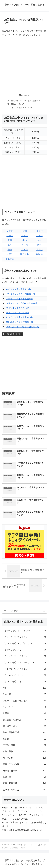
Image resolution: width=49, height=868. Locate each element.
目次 (21, 95)
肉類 (39, 245)
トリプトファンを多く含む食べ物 (22, 303)
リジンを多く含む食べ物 (18, 308)
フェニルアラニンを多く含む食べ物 (23, 327)
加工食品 (10, 259)
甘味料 (10, 236)
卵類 (10, 250)
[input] (24, 611)
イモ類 (39, 231)
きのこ (39, 240)
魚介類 (25, 245)
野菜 (10, 240)
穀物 (25, 231)
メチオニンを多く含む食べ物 (20, 299)
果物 (25, 240)
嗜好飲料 (25, 254)
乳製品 (25, 250)
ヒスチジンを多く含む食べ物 (20, 317)
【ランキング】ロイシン (13, 334)
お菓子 (10, 254)
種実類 (39, 236)
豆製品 (25, 236)
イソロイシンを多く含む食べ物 (21, 294)
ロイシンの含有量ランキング (22, 108)
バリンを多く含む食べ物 (18, 313)
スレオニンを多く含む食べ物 (20, 322)
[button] (44, 611)
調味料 (39, 254)
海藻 (10, 245)
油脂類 (39, 250)
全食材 (10, 231)
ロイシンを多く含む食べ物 (19, 289)
